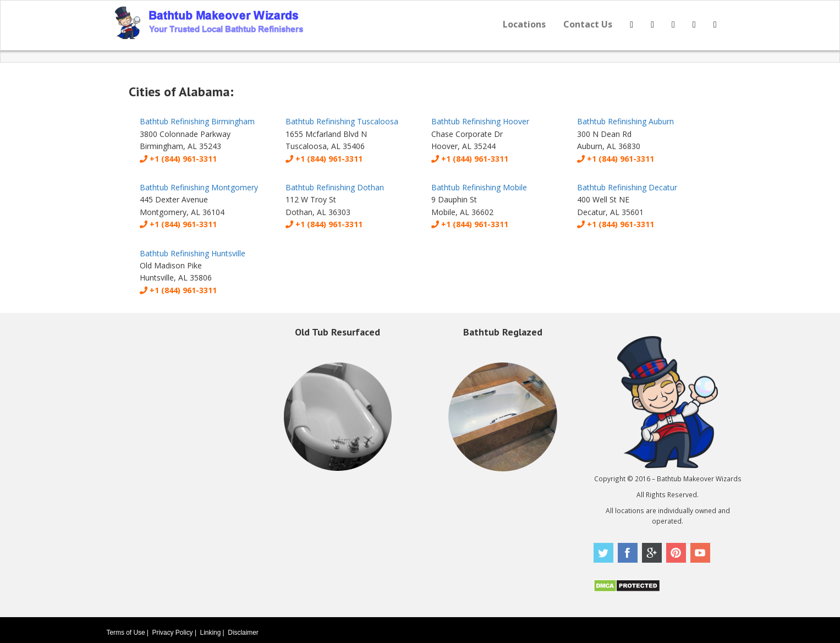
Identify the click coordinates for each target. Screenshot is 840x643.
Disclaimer (243, 633)
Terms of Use (126, 633)
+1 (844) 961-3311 (178, 159)
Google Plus (652, 553)
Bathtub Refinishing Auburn (625, 121)
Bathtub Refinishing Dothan (335, 187)
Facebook (628, 553)
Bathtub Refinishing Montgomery (199, 187)
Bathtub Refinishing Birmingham (197, 121)
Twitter (603, 553)
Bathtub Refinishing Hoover (480, 121)
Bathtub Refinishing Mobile (479, 187)
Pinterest (676, 553)
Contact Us (588, 24)
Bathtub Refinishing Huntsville (193, 253)
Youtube (700, 553)
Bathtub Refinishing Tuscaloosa (342, 121)
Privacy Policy (173, 633)
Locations (524, 24)
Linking (211, 633)
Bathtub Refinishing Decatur (627, 187)
